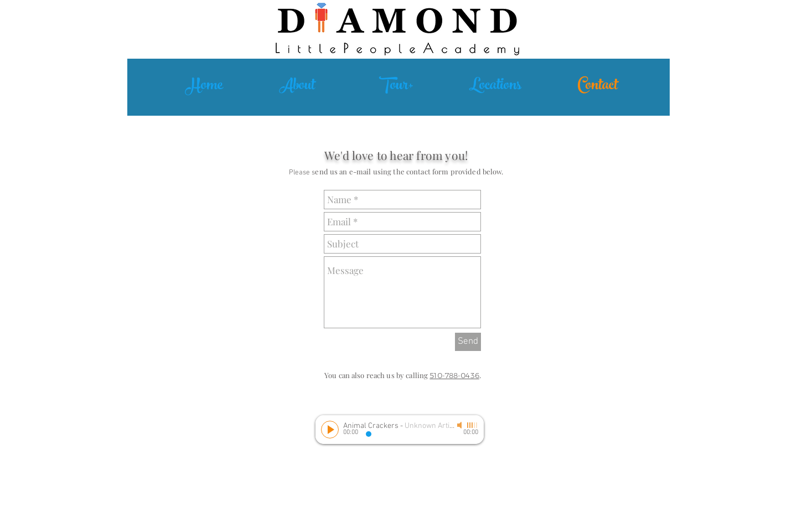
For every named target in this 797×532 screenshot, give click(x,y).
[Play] (330, 430)
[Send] (468, 342)
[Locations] (495, 87)
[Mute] (460, 425)
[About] (297, 87)
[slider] (473, 425)
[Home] (204, 87)
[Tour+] (396, 87)
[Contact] (597, 87)
